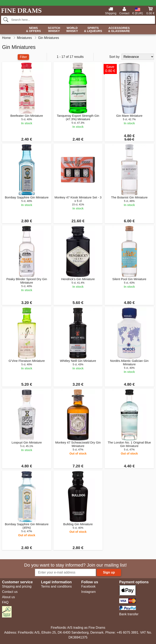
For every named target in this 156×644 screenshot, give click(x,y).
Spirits (93, 30)
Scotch (54, 30)
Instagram (88, 592)
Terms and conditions (56, 586)
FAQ (5, 602)
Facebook (88, 586)
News (33, 30)
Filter (23, 57)
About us (8, 597)
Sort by (114, 57)
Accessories (119, 30)
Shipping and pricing (17, 586)
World (72, 30)
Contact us (10, 592)
